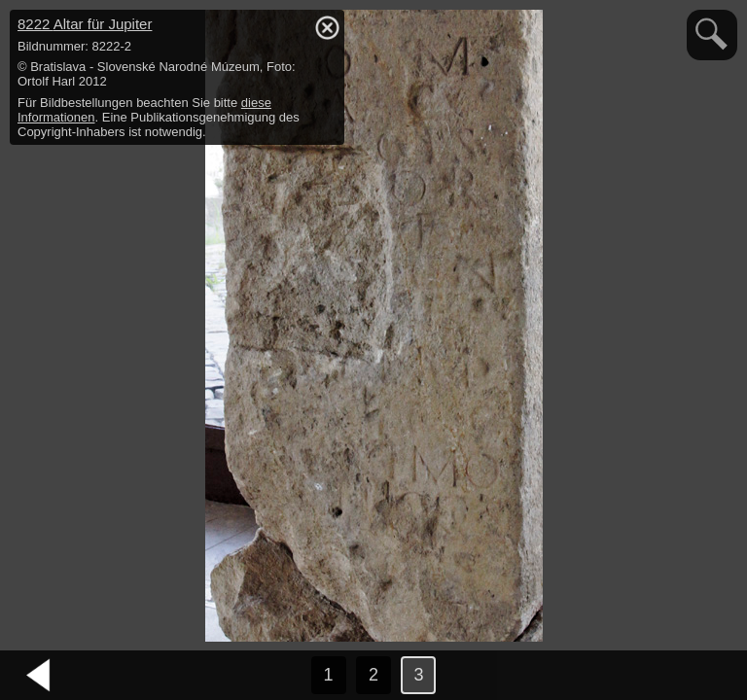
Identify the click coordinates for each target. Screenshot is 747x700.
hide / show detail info (327, 27)
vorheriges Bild (39, 676)
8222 (85, 24)
